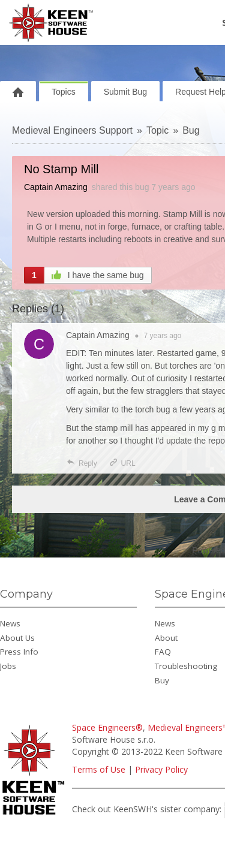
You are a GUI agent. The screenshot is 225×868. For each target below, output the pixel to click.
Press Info (19, 652)
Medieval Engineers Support (72, 130)
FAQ (163, 652)
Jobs (8, 666)
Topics (64, 92)
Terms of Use (99, 769)
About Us (17, 638)
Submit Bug (125, 92)
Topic (157, 130)
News (10, 623)
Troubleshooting (186, 666)
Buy (162, 680)
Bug (191, 130)
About (166, 638)
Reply (82, 463)
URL (122, 463)
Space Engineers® (107, 727)
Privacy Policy (161, 769)
